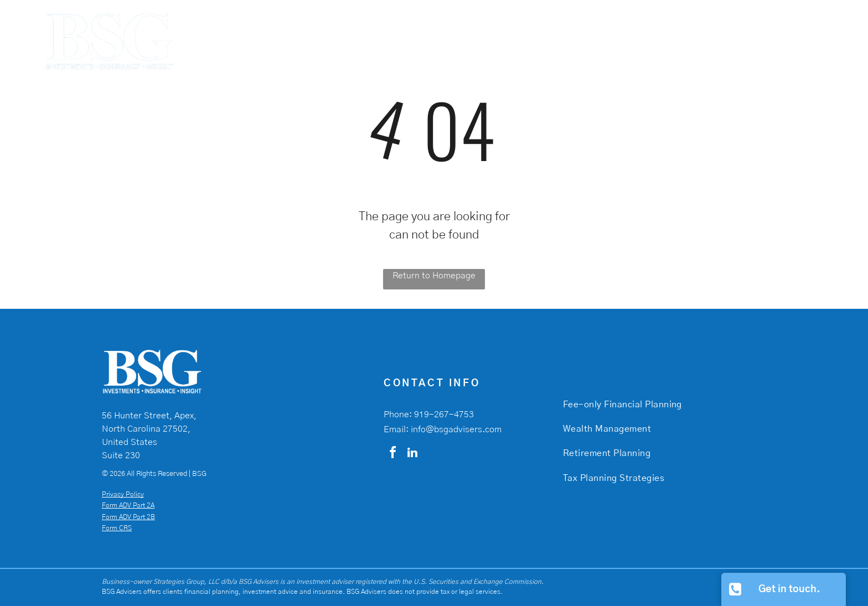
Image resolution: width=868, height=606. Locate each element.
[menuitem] (539, 34)
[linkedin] (412, 454)
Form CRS (117, 528)
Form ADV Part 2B (128, 517)
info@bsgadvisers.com (456, 429)
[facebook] (392, 454)
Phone (396, 415)
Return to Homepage (434, 276)
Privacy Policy (123, 494)
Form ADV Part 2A (128, 505)
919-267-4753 (444, 415)
